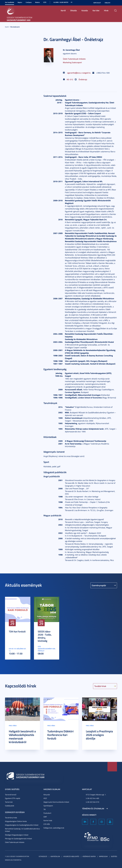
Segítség (114, 856)
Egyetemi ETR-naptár (13, 798)
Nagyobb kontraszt (116, 3)
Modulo (37, 2)
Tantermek (9, 802)
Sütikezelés (43, 856)
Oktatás (74, 10)
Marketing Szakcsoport (72, 62)
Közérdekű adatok (89, 856)
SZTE (45, 2)
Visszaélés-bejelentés (71, 856)
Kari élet (96, 10)
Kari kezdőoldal (10, 2)
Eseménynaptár (99, 585)
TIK (45, 809)
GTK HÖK (47, 824)
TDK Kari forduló (17, 631)
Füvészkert (47, 813)
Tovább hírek (100, 686)
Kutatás (85, 10)
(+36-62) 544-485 (93, 798)
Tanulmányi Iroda (11, 818)
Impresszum (103, 856)
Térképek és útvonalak (93, 809)
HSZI (45, 798)
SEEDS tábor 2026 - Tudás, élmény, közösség (45, 636)
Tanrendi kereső (11, 795)
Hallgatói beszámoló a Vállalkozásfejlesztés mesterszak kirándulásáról (22, 737)
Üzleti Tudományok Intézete (74, 59)
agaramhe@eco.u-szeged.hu (79, 73)
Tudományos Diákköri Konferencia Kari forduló (60, 735)
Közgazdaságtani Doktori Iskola (16, 821)
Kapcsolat (97, 3)
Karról (63, 10)
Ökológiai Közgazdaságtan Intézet (17, 835)
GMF (45, 817)
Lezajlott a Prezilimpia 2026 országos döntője (99, 735)
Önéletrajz (83, 79)
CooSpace (29, 2)
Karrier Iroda (48, 820)
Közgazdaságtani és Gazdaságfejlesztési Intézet (22, 825)
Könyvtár (47, 795)
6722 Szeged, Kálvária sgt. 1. (96, 795)
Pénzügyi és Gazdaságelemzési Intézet (18, 839)
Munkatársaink (15, 27)
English (107, 3)
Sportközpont (48, 806)
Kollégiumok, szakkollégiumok (54, 828)
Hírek (106, 10)
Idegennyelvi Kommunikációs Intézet (56, 802)
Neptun (20, 2)
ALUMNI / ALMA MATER (61, 2)
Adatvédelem (55, 856)
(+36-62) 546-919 (93, 802)
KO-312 (70, 79)
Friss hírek (13, 726)
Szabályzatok (10, 806)
